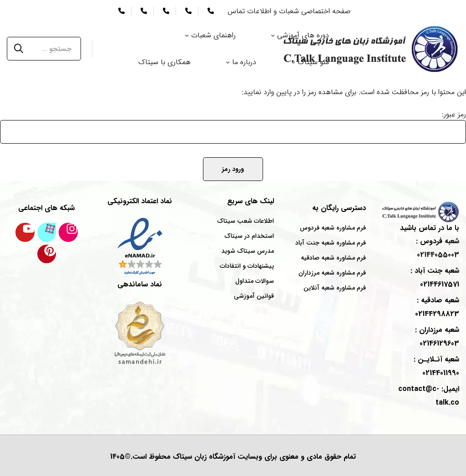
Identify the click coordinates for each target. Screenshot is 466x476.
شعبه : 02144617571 (435, 278)
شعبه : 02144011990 (436, 366)
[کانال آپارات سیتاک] (47, 232)
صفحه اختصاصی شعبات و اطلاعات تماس (289, 11)
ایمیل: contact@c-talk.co (429, 396)
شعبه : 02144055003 (438, 248)
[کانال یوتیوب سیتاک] (25, 232)
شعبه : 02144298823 (437, 307)
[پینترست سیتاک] (47, 254)
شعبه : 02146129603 (437, 337)
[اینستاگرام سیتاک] (68, 232)
